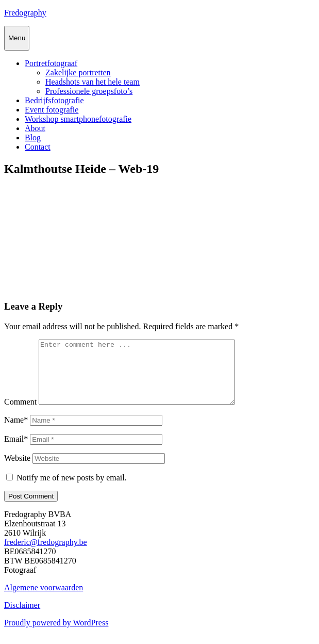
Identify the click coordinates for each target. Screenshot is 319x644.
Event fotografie (52, 110)
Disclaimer (22, 617)
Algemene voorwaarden (44, 600)
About (35, 128)
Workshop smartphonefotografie (78, 119)
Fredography (25, 13)
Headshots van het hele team (93, 82)
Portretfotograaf (51, 63)
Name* (16, 432)
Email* (16, 451)
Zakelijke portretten (78, 73)
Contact (38, 147)
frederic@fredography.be (46, 554)
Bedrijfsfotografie (54, 100)
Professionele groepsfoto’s (89, 91)
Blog (33, 138)
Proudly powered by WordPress (56, 635)
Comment (20, 414)
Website (17, 470)
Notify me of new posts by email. (72, 490)
